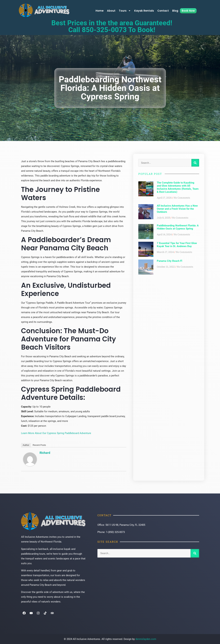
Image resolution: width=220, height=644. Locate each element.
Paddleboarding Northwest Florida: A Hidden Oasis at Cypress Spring (178, 227)
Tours (125, 11)
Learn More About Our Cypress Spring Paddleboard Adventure (56, 433)
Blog (175, 11)
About (111, 11)
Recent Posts (39, 445)
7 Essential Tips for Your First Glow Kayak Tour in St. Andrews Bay (177, 245)
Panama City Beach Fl (169, 261)
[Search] (195, 163)
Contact (163, 11)
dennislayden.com (146, 639)
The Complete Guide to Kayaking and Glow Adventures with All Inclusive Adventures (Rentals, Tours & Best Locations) (178, 187)
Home (100, 11)
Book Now (188, 11)
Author (26, 445)
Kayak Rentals (144, 11)
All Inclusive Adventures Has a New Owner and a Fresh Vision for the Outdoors (177, 209)
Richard (45, 453)
